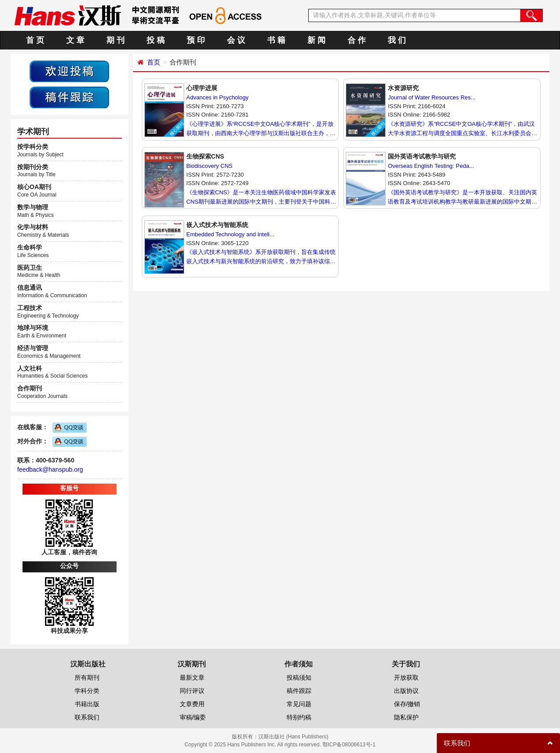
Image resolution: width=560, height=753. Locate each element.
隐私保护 (406, 717)
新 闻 (316, 40)
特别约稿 (299, 717)
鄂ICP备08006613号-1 (349, 745)
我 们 (397, 40)
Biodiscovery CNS (210, 166)
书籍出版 (87, 704)
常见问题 (299, 704)
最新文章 (192, 677)
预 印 (196, 40)
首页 (154, 62)
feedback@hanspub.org (50, 469)
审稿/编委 (193, 717)
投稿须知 (299, 677)
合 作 (357, 40)
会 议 (236, 40)
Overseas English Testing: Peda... (431, 166)
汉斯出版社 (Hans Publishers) (293, 737)
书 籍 (276, 40)
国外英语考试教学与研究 (422, 156)
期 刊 (115, 40)
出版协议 (406, 691)
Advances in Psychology (218, 97)
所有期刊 (87, 677)
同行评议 (192, 691)
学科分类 (87, 691)
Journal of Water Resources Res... (431, 97)
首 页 (35, 40)
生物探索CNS (205, 156)
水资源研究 (403, 88)
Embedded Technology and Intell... (230, 234)
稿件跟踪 (299, 691)
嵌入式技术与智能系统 (217, 225)
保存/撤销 (407, 704)
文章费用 (192, 704)
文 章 (75, 40)
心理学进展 (202, 88)
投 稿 (156, 40)
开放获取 (406, 677)
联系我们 (87, 717)
